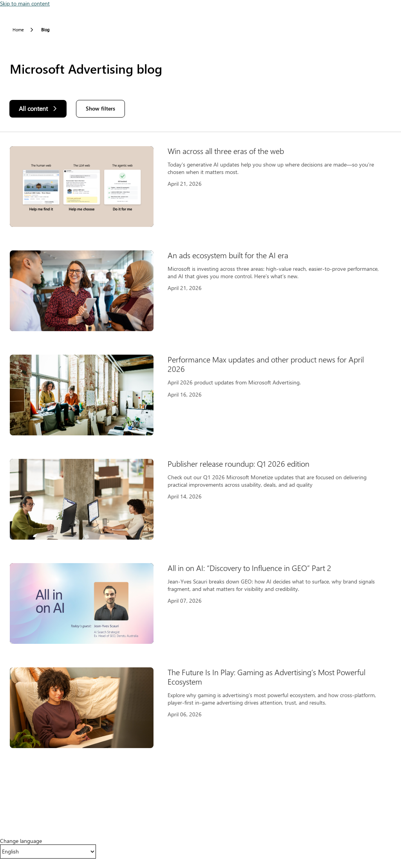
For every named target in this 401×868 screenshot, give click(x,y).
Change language (21, 841)
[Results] (200, 452)
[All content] (38, 109)
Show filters (100, 108)
